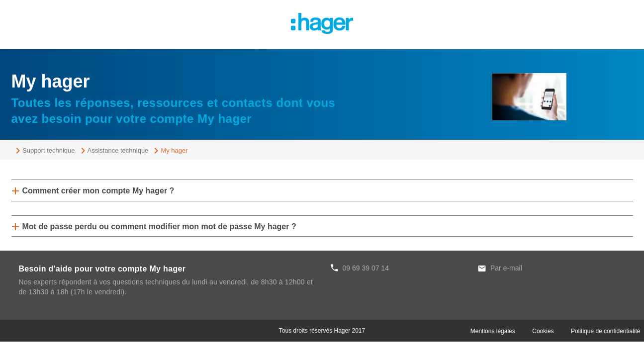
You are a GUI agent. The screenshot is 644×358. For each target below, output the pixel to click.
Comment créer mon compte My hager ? (98, 191)
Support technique (49, 150)
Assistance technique (118, 150)
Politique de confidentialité (605, 331)
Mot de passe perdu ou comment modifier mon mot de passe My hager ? (159, 226)
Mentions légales (493, 331)
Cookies (543, 331)
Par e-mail (506, 268)
